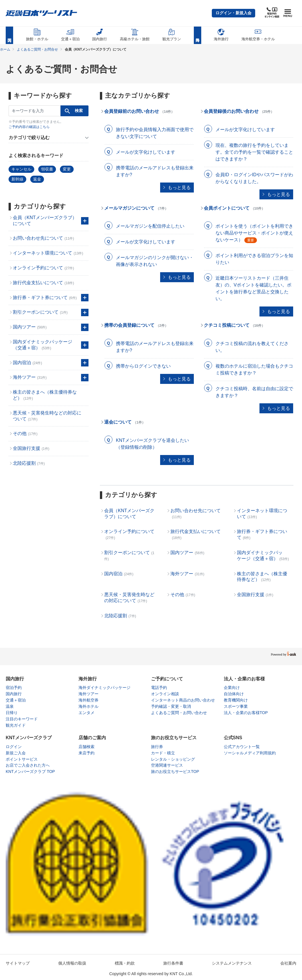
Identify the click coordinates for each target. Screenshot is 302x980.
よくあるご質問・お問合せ (37, 49)
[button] (233, 13)
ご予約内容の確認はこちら (29, 127)
